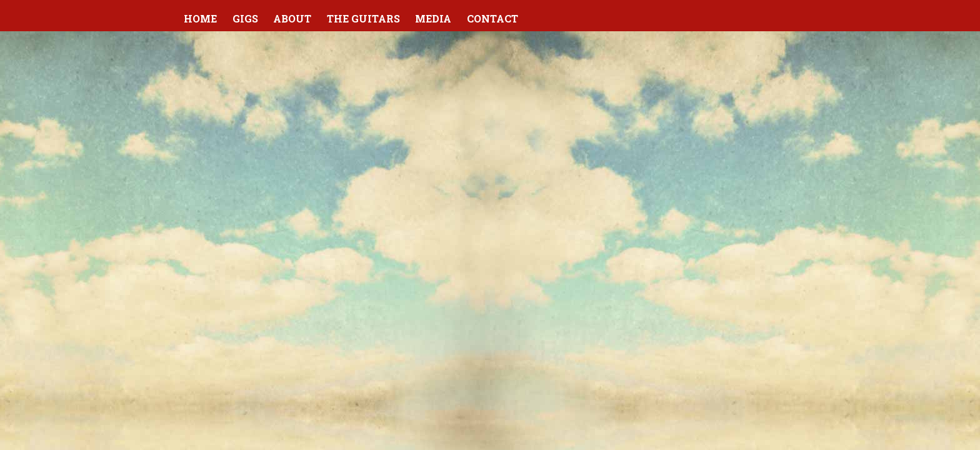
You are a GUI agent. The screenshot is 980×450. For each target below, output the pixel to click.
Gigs (245, 18)
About (292, 18)
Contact (492, 18)
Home (200, 18)
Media (433, 18)
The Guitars (363, 18)
